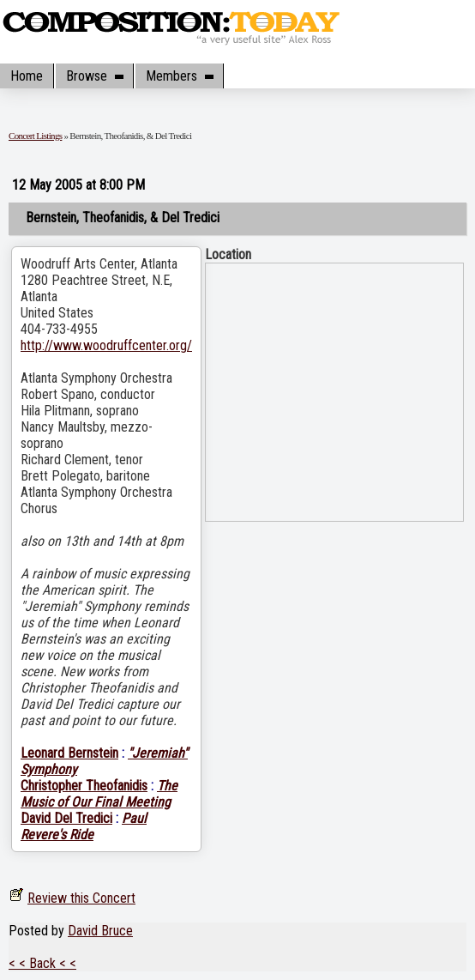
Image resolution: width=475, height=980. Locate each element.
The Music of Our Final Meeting (99, 794)
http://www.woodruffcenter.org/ (106, 345)
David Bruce (100, 931)
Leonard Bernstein (69, 753)
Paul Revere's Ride (84, 826)
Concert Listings (35, 136)
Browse (94, 76)
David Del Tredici (66, 818)
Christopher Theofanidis (84, 786)
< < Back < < (42, 963)
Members (179, 76)
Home (27, 76)
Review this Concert (81, 898)
